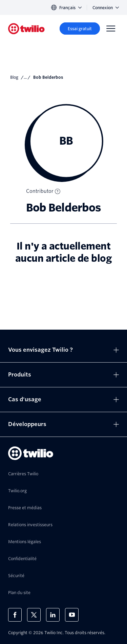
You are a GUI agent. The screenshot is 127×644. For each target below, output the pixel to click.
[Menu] (111, 29)
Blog (14, 77)
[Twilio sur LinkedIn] (53, 615)
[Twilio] (26, 29)
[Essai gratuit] (80, 29)
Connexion (106, 8)
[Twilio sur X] (34, 615)
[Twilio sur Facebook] (15, 615)
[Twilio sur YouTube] (72, 615)
